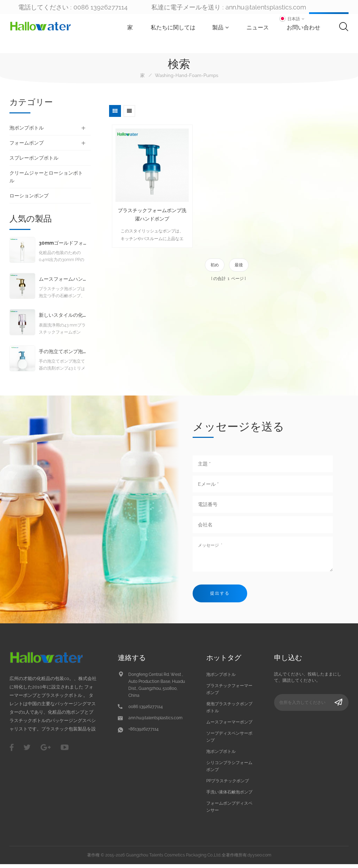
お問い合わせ (305, 27)
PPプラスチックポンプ (228, 784)
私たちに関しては (174, 27)
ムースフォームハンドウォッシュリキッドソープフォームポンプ (63, 283)
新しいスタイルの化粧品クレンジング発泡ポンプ (63, 319)
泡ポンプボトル (27, 128)
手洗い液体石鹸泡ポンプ (229, 796)
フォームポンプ (27, 143)
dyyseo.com (259, 859)
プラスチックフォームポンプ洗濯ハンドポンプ (148, 205)
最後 (239, 256)
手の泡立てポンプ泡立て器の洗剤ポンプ (63, 355)
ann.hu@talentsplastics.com (266, 7)
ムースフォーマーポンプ (229, 726)
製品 (222, 27)
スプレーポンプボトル (34, 158)
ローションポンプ (29, 196)
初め (215, 256)
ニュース (259, 27)
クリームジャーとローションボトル (46, 177)
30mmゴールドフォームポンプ (63, 247)
